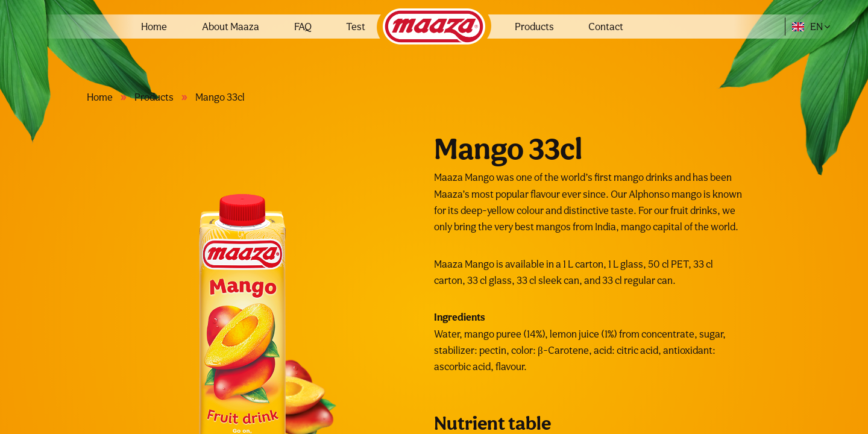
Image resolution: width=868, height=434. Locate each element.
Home (154, 27)
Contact (606, 27)
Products (534, 27)
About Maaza (231, 27)
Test (356, 27)
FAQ (303, 27)
